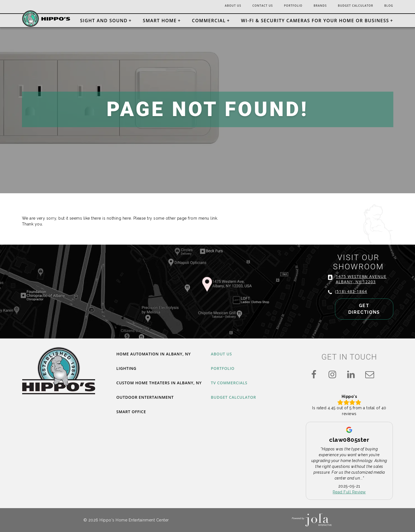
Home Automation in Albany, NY (159, 354)
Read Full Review (349, 492)
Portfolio (282, 6)
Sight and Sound (104, 21)
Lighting (128, 369)
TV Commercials (232, 384)
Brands (312, 6)
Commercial (209, 21)
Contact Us (248, 6)
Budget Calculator (351, 6)
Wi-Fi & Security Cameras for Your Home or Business (315, 21)
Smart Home (160, 21)
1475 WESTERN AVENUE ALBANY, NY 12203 (359, 286)
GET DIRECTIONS (357, 315)
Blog (388, 6)
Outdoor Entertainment (149, 406)
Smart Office (133, 421)
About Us (215, 6)
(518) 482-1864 (349, 299)
